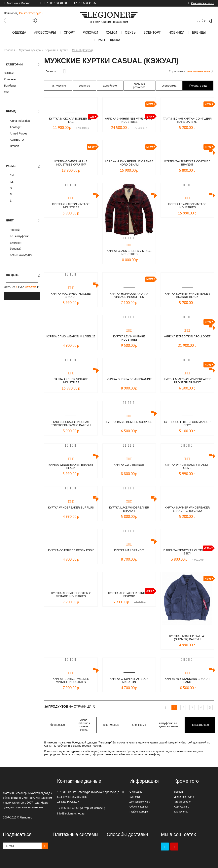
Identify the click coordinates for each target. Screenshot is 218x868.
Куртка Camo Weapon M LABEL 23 (71, 338)
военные (85, 86)
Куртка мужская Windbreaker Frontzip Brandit (187, 381)
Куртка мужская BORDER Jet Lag (71, 120)
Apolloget (15, 127)
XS (11, 182)
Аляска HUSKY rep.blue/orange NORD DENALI (129, 163)
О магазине (136, 792)
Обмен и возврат (139, 807)
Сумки (111, 33)
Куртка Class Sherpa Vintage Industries (129, 253)
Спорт (69, 33)
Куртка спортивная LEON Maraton (129, 681)
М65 (7, 92)
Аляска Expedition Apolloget (187, 338)
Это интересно (182, 802)
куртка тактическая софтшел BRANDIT (187, 163)
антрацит (16, 243)
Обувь (130, 33)
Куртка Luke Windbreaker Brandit (129, 509)
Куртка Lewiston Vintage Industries (187, 206)
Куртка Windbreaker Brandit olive (187, 467)
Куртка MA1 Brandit (129, 550)
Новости (179, 792)
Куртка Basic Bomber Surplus (129, 424)
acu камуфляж (19, 236)
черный (14, 230)
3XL (12, 175)
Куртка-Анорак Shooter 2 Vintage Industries (71, 595)
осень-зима (169, 86)
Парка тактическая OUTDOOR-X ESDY (187, 552)
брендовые (58, 725)
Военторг (152, 33)
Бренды (199, 33)
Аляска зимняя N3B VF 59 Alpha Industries (129, 120)
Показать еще (198, 86)
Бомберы (10, 86)
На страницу (70, 707)
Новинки (176, 33)
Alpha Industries (19, 121)
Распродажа (109, 40)
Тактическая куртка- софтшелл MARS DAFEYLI (187, 120)
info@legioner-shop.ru (71, 813)
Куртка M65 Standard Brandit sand (187, 681)
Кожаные (10, 79)
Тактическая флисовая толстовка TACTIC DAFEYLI (71, 424)
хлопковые (139, 725)
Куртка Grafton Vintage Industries (71, 206)
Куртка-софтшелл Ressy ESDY (71, 552)
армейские (110, 86)
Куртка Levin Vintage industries (129, 338)
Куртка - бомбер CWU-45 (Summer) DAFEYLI (187, 638)
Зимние (9, 73)
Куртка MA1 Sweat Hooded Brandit (71, 296)
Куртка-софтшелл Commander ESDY (187, 424)
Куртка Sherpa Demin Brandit (129, 381)
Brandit (14, 146)
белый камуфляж (21, 255)
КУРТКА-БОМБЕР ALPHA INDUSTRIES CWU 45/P (71, 163)
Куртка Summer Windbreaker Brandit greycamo (187, 509)
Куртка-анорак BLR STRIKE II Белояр (129, 595)
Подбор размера (139, 812)
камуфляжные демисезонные (168, 725)
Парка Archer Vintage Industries (71, 381)
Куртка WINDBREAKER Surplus (71, 509)
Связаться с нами (203, 3)
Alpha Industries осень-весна (84, 725)
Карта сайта (181, 812)
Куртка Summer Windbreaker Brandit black (187, 296)
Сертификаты (182, 807)
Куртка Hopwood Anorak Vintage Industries (129, 296)
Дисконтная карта (184, 797)
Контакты (135, 797)
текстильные (111, 725)
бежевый (15, 249)
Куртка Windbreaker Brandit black (71, 467)
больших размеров (139, 86)
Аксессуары (45, 33)
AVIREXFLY (17, 140)
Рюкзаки (90, 33)
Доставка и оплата (140, 802)
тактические (58, 86)
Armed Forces (18, 133)
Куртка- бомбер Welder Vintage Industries (71, 681)
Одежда (19, 33)
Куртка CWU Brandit (129, 465)
